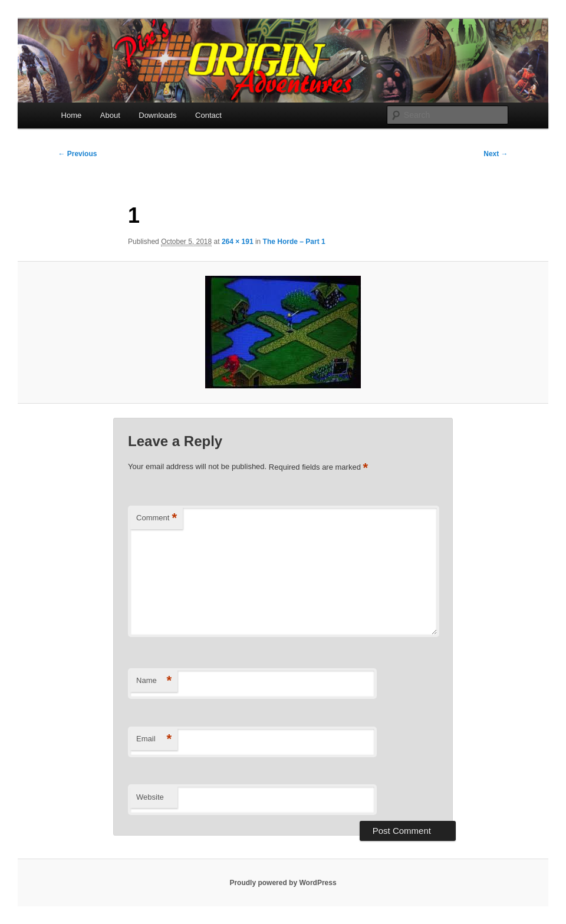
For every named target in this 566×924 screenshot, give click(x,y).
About (110, 115)
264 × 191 (238, 242)
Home (72, 115)
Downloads (157, 115)
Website (150, 797)
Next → (496, 154)
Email (154, 739)
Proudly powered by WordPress (283, 883)
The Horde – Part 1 (294, 242)
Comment (157, 518)
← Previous (77, 154)
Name (154, 681)
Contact (208, 115)
